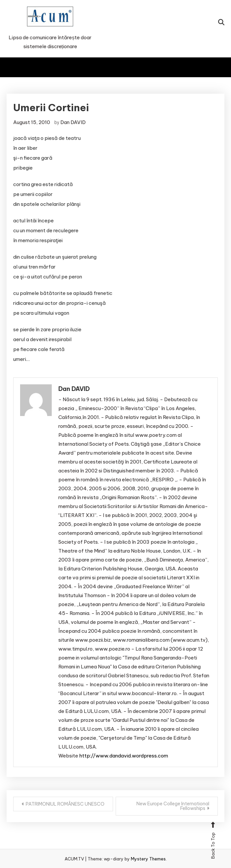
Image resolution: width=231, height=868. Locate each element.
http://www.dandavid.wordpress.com (124, 756)
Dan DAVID (73, 122)
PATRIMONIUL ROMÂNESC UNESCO (65, 804)
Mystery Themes (148, 859)
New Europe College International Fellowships (173, 806)
